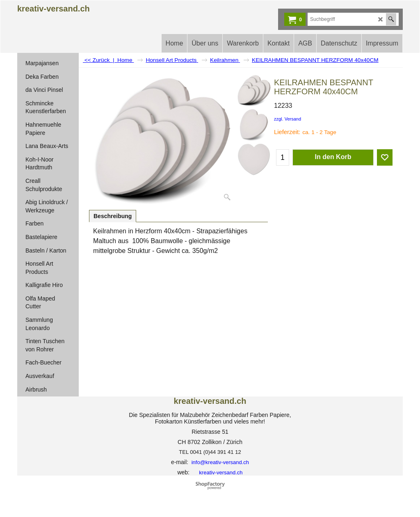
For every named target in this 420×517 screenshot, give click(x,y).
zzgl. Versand (288, 119)
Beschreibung (113, 216)
